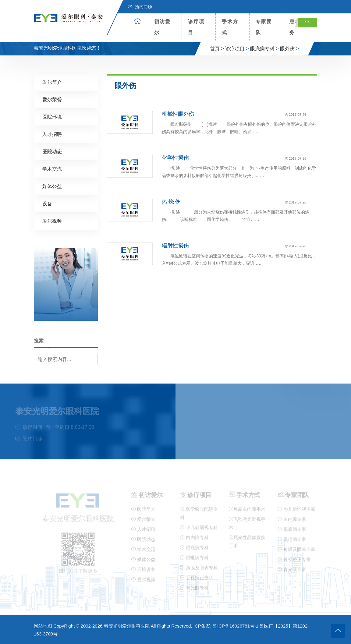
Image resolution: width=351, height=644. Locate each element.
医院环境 (52, 117)
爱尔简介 (52, 82)
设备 (47, 203)
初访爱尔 (162, 27)
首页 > (217, 49)
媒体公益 (52, 186)
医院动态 (52, 151)
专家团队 (264, 27)
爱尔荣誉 (52, 99)
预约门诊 (140, 7)
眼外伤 (287, 49)
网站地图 (43, 626)
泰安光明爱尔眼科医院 (127, 626)
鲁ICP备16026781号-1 (236, 626)
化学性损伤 (175, 157)
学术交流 (52, 169)
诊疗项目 (196, 27)
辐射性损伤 (175, 245)
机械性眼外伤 (178, 114)
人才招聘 (52, 134)
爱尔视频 (52, 221)
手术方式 (230, 27)
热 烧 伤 (171, 201)
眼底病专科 (262, 49)
